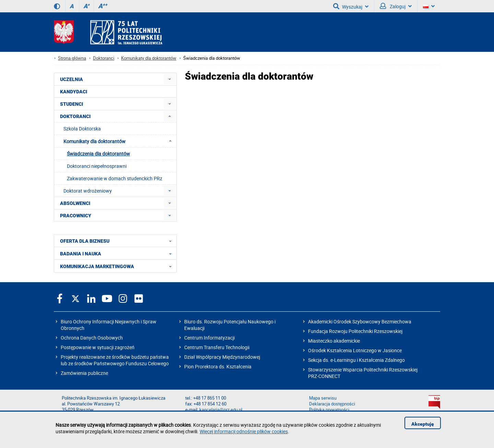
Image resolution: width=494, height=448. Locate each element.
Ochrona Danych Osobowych (92, 338)
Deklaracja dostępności (332, 404)
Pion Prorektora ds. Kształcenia (218, 366)
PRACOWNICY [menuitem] (76, 216)
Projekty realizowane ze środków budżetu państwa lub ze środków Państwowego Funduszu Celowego (115, 360)
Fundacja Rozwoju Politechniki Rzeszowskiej (355, 331)
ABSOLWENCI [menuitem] (75, 203)
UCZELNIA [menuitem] (72, 79)
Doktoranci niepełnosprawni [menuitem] (97, 166)
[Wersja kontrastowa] (57, 6)
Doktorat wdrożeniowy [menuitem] (88, 191)
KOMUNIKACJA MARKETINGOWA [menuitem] (118, 266)
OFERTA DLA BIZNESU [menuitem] (118, 241)
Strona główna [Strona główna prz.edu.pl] (72, 58)
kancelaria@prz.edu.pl (221, 410)
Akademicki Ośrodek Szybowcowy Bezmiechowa (360, 321)
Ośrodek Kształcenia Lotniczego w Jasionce (355, 350)
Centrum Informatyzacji (209, 338)
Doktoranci (104, 58)
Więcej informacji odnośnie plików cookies (244, 431)
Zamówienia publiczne (84, 373)
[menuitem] (170, 79)
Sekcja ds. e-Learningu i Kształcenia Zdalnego (356, 360)
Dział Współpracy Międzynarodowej (222, 357)
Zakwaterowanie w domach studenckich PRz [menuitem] (115, 178)
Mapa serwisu (323, 398)
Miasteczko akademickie (334, 341)
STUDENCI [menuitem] (72, 104)
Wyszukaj (351, 6)
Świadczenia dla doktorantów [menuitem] (98, 154)
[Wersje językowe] (429, 6)
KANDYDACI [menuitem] (74, 92)
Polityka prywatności (329, 410)
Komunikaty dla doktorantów (149, 58)
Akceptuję (423, 424)
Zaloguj (396, 6)
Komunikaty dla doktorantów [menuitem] (120, 141)
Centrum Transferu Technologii (217, 347)
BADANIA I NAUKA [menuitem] (118, 253)
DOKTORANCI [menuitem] (75, 116)
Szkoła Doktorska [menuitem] (82, 129)
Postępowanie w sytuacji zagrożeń (98, 347)
